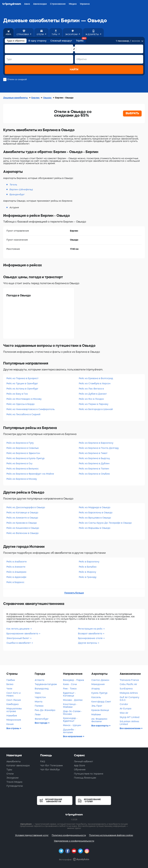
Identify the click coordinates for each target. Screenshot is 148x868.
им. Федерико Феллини (99, 720)
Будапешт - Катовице (69, 694)
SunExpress (126, 689)
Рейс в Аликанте (16, 567)
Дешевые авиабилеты (16, 98)
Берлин (36, 98)
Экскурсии (12, 778)
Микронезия (14, 720)
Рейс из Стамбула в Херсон (95, 383)
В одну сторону (37, 41)
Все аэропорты (100, 726)
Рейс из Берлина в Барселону (96, 443)
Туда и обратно (16, 41)
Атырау (96, 689)
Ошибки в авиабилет (19, 643)
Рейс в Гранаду (88, 577)
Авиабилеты (14, 761)
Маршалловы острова (14, 710)
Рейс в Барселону (89, 562)
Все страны (13, 728)
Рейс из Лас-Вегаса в (91, 389)
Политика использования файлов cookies (111, 835)
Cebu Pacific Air (128, 684)
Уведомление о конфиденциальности (74, 841)
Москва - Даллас (73, 700)
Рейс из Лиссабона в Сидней (23, 414)
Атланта (39, 680)
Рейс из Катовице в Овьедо (22, 513)
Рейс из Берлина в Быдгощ (94, 458)
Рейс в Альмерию (16, 572)
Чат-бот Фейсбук (50, 770)
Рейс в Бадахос (15, 582)
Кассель (96, 697)
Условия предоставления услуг (32, 835)
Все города (41, 723)
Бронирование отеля (91, 638)
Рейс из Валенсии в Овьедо (23, 533)
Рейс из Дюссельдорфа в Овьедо (26, 507)
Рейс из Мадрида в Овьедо (95, 507)
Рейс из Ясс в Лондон (91, 399)
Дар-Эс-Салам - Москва (73, 713)
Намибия (12, 716)
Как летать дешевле (18, 629)
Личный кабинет (83, 761)
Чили (9, 689)
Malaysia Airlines (129, 693)
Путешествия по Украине (89, 774)
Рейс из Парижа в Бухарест (22, 378)
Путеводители (15, 786)
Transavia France (129, 680)
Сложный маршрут (61, 41)
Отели (10, 774)
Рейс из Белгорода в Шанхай (96, 409)
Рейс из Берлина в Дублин (94, 463)
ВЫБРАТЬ (132, 113)
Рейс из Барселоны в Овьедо (96, 513)
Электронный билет (18, 638)
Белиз (10, 684)
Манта (39, 702)
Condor (124, 704)
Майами (96, 714)
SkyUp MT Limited (129, 717)
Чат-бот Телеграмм (51, 765)
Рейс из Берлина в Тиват (93, 453)
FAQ (43, 761)
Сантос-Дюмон (100, 680)
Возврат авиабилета (90, 634)
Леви (38, 714)
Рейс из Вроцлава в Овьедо (95, 518)
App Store (80, 765)
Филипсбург (42, 719)
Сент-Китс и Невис (14, 694)
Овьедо (48, 98)
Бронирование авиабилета (23, 634)
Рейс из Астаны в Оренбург (22, 389)
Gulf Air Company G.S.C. (129, 699)
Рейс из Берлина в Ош (19, 463)
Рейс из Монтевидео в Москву (24, 399)
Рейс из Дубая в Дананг (93, 394)
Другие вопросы (88, 643)
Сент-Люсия (14, 700)
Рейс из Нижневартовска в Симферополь (30, 409)
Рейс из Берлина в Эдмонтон (23, 453)
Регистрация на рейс (91, 629)
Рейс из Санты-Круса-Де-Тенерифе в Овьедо (105, 523)
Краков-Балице (100, 710)
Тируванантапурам (46, 684)
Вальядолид (42, 689)
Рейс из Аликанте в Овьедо (22, 518)
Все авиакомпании (130, 728)
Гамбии (11, 680)
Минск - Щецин (72, 725)
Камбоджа (12, 704)
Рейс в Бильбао (88, 567)
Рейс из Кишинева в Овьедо (23, 528)
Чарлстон (40, 697)
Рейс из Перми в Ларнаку (94, 404)
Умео (38, 693)
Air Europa (125, 709)
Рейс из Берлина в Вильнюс (23, 469)
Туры (9, 770)
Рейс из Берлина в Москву (22, 479)
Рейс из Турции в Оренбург (22, 383)
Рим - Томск (70, 689)
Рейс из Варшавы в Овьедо (95, 528)
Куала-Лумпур (99, 693)
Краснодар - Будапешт (70, 720)
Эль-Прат (97, 706)
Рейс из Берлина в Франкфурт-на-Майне (30, 474)
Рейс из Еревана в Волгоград (96, 378)
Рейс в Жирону (87, 572)
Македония (98, 684)
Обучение (80, 770)
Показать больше (74, 593)
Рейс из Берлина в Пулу (20, 443)
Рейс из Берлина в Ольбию (94, 474)
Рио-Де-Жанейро (45, 710)
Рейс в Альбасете (17, 562)
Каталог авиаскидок (18, 765)
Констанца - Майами (70, 706)
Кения (10, 724)
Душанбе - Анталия (69, 731)
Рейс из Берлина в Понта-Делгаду (99, 448)
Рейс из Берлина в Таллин (94, 469)
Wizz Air (124, 713)
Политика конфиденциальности (69, 835)
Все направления (73, 736)
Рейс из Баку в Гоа (17, 394)
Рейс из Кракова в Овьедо (22, 523)
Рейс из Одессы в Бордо (21, 404)
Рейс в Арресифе (16, 577)
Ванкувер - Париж (74, 680)
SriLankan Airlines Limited (129, 723)
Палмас (39, 706)
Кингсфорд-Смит (101, 702)
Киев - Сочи (70, 684)
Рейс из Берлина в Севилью (23, 448)
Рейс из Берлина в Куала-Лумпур (25, 458)
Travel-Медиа (14, 782)
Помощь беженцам (85, 778)
